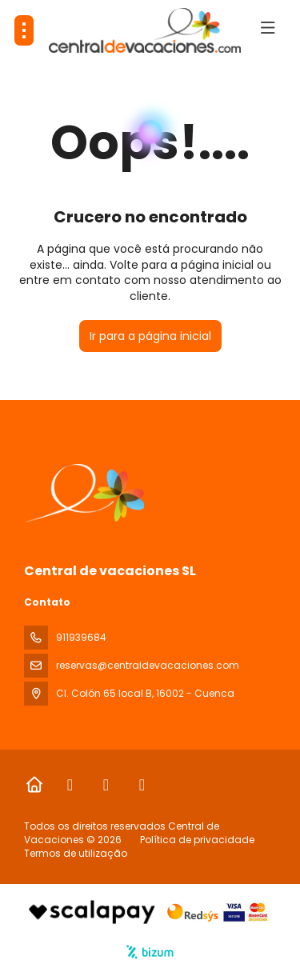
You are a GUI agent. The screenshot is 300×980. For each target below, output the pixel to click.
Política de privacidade (197, 840)
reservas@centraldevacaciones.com (148, 665)
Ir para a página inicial (150, 336)
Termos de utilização (76, 853)
